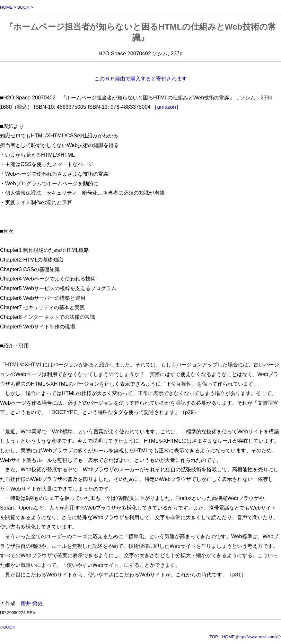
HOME (6, 7)
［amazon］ (167, 107)
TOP (214, 637)
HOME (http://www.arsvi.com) (250, 637)
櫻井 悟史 (32, 603)
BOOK (23, 7)
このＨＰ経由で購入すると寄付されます (141, 78)
